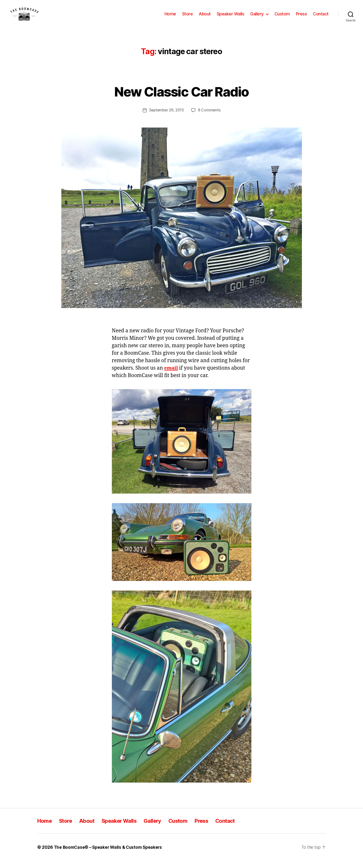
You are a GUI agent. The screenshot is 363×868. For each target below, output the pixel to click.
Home (170, 17)
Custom (282, 17)
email (171, 375)
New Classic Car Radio (181, 98)
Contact (321, 17)
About (205, 17)
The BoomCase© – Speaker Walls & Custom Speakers (110, 854)
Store (188, 17)
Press (302, 17)
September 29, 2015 (166, 117)
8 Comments (210, 117)
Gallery (257, 17)
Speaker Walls (231, 17)
